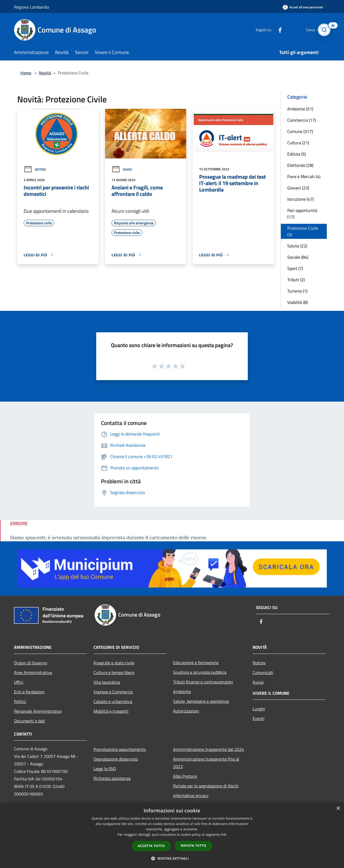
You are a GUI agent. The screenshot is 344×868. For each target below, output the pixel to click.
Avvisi (122, 169)
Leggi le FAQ (105, 769)
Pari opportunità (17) (302, 214)
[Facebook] (276, 30)
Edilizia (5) (297, 154)
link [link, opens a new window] (224, 835)
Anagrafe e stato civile (114, 663)
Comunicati (263, 672)
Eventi (259, 718)
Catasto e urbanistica (113, 701)
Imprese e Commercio (113, 692)
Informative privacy (191, 795)
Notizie (35, 169)
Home (26, 73)
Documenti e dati (30, 721)
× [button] (338, 808)
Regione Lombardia (31, 7)
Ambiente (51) (300, 109)
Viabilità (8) (298, 302)
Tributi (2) (296, 280)
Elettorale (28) (300, 165)
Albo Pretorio (185, 776)
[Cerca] (324, 30)
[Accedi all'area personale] (303, 7)
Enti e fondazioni (29, 692)
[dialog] (172, 835)
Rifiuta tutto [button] (194, 846)
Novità (45, 73)
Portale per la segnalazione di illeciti (206, 786)
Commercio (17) (302, 120)
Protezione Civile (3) (303, 231)
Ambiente (182, 691)
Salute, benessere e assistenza (201, 701)
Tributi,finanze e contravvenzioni (203, 682)
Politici (20, 701)
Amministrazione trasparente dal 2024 (209, 749)
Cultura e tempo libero (114, 672)
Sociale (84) (298, 257)
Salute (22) (297, 246)
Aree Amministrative (33, 672)
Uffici (19, 682)
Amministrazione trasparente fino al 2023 (206, 763)
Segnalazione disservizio (116, 759)
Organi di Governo (31, 663)
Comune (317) (300, 131)
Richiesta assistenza (112, 778)
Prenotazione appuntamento (120, 749)
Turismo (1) (297, 291)
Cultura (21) (298, 143)
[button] (172, 858)
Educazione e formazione (196, 662)
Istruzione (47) (300, 199)
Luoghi (259, 709)
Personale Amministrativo (38, 711)
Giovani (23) (298, 188)
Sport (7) (295, 268)
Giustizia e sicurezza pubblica (200, 672)
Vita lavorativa (107, 682)
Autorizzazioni (186, 711)
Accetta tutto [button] (151, 846)
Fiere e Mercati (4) (304, 177)
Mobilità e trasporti (111, 711)
